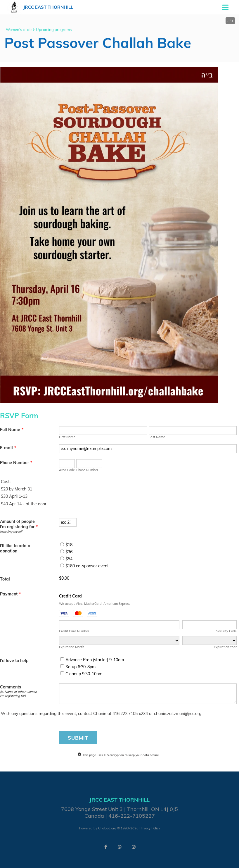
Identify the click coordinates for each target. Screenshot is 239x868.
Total (5, 579)
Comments (11, 687)
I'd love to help (14, 661)
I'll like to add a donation (15, 548)
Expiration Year (225, 647)
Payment (10, 594)
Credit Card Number (74, 631)
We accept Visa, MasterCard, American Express (95, 604)
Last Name (157, 437)
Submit (78, 738)
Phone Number (16, 463)
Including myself (11, 531)
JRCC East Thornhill (48, 7)
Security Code (226, 631)
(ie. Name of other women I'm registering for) (18, 694)
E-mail (8, 448)
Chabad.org (107, 828)
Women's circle (19, 30)
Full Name (12, 430)
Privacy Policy (150, 828)
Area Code (67, 470)
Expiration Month (72, 647)
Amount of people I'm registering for (19, 524)
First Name (67, 437)
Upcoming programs (54, 30)
